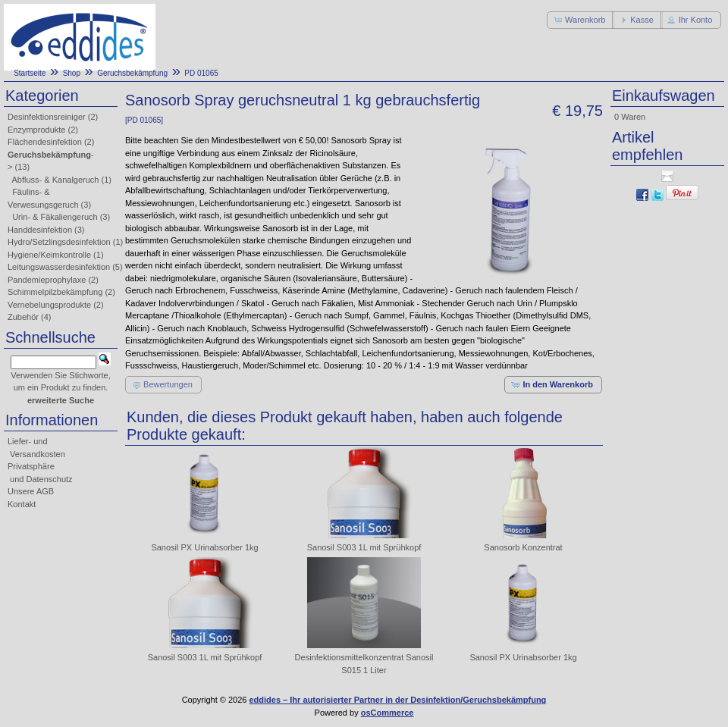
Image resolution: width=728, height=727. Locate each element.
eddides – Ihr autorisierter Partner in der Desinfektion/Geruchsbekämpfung (398, 700)
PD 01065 (201, 73)
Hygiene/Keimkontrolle (49, 255)
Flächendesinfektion (45, 142)
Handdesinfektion (40, 230)
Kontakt (22, 504)
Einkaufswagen (664, 96)
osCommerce (388, 713)
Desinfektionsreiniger (47, 117)
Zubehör (23, 317)
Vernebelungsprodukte (49, 305)
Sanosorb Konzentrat (523, 547)
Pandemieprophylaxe (47, 280)
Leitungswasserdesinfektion (59, 267)
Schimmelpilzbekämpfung (55, 292)
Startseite (30, 73)
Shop (72, 73)
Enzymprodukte (36, 130)
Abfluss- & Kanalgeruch (56, 180)
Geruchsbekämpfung (132, 73)
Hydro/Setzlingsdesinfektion (59, 242)
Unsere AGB (31, 491)
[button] (581, 20)
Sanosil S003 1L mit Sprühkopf (364, 547)
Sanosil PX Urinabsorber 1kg (204, 547)
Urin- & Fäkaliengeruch (55, 217)
